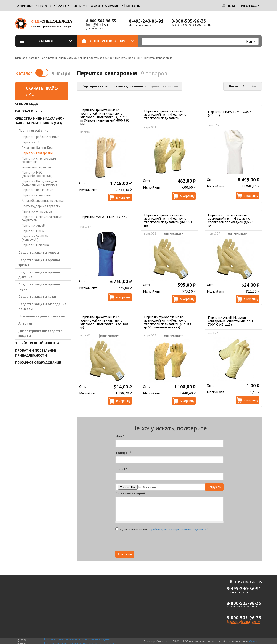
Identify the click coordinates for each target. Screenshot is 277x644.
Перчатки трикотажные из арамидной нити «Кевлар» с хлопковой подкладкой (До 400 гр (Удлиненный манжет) (168, 322)
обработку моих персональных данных (177, 529)
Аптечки (25, 323)
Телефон (123, 453)
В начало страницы (243, 582)
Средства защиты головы (39, 252)
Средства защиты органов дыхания (39, 275)
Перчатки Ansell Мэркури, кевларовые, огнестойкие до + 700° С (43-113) (231, 321)
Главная (20, 58)
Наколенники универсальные (42, 316)
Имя (120, 436)
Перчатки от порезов (37, 211)
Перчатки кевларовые (37, 153)
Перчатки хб (31, 142)
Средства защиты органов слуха (39, 287)
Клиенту (46, 6)
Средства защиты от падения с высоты (42, 306)
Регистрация (250, 6)
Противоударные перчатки (41, 206)
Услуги (62, 6)
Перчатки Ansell (33, 225)
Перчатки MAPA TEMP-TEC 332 (104, 217)
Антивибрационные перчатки (43, 201)
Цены (78, 6)
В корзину (123, 197)
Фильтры (61, 73)
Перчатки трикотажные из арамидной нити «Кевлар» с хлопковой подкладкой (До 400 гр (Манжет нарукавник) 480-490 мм (105, 117)
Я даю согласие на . (162, 529)
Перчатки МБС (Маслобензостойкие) (37, 174)
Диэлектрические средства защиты (40, 333)
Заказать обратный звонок (244, 622)
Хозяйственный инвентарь (39, 343)
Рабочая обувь (28, 111)
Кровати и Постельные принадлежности (36, 353)
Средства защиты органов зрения (39, 262)
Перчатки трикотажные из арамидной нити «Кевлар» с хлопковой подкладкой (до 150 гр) (168, 220)
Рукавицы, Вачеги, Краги (39, 148)
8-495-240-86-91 (146, 21)
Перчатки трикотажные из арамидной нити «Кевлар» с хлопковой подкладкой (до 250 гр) (232, 220)
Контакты (133, 6)
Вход (231, 6)
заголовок (171, 86)
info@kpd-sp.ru (99, 25)
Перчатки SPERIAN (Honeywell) (35, 238)
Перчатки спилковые (36, 195)
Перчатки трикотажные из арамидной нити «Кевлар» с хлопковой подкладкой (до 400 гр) (104, 322)
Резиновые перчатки (36, 167)
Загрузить (214, 487)
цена (155, 86)
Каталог (55, 41)
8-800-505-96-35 (101, 21)
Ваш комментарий (130, 493)
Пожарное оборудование (38, 362)
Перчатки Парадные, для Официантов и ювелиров (39, 183)
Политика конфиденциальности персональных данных (78, 639)
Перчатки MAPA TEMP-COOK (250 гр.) (230, 113)
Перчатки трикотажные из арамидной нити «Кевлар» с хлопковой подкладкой (165, 114)
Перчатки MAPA (33, 231)
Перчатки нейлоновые (37, 190)
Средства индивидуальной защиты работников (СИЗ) (77, 58)
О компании (25, 6)
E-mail (121, 469)
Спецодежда (27, 104)
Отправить (125, 554)
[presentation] (185, 542)
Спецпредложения (112, 41)
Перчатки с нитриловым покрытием (39, 160)
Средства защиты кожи (37, 296)
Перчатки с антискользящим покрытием (42, 218)
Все (253, 86)
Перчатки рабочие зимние (40, 137)
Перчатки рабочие (127, 58)
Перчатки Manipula (35, 245)
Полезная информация (104, 6)
